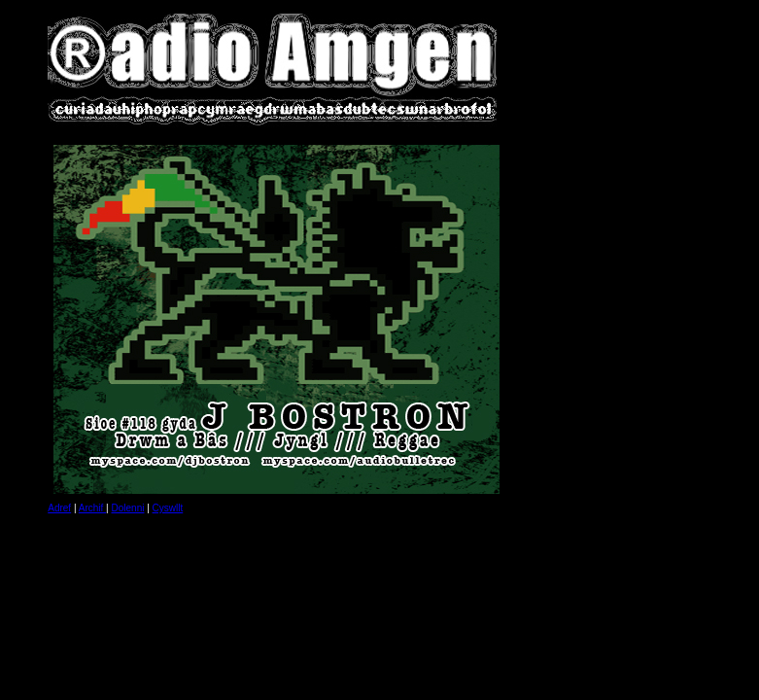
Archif (92, 508)
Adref (59, 508)
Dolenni (128, 508)
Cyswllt (168, 508)
